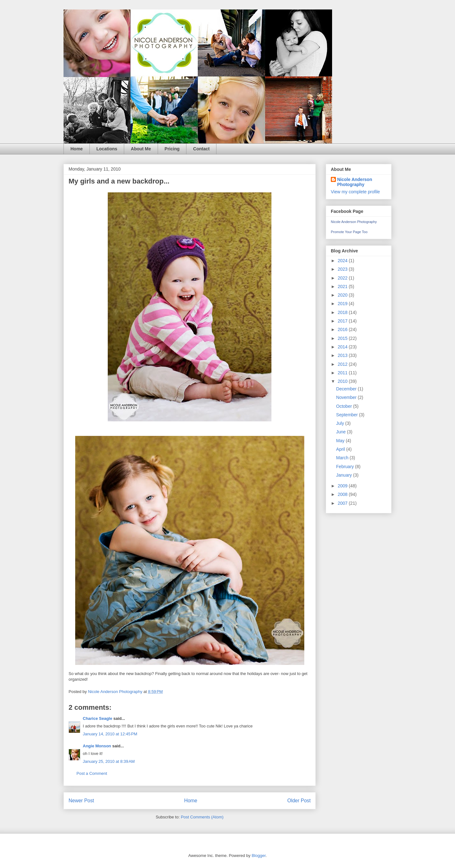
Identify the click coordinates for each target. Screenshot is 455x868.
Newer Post (81, 801)
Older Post (299, 801)
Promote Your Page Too (349, 232)
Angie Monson (97, 746)
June (342, 432)
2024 (343, 261)
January (345, 475)
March (343, 458)
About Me (141, 149)
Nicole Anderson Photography (355, 182)
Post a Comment (92, 773)
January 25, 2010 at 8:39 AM (109, 761)
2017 (343, 321)
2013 (343, 355)
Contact (201, 149)
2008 (343, 494)
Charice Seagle (97, 718)
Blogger (258, 856)
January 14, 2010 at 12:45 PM (110, 734)
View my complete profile (355, 192)
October (345, 406)
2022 (343, 278)
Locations (107, 149)
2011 (343, 373)
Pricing (172, 149)
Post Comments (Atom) (202, 817)
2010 (343, 381)
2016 (343, 329)
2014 (343, 347)
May (341, 441)
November (347, 397)
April (341, 449)
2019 (343, 304)
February (346, 467)
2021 (343, 286)
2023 (343, 269)
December (347, 389)
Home (77, 149)
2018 (343, 312)
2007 (343, 503)
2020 (343, 295)
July (341, 423)
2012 (343, 364)
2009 (343, 486)
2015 (343, 338)
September (348, 415)
